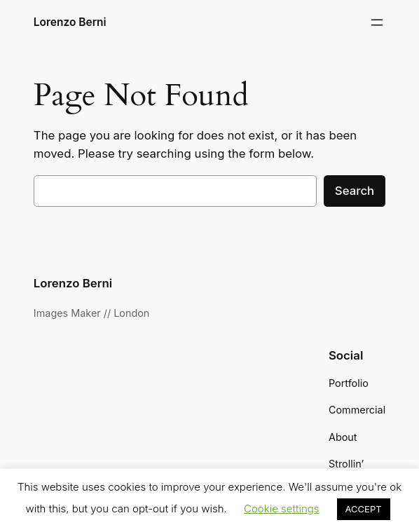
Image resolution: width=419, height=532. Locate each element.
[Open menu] (377, 22)
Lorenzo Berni (70, 22)
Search (355, 191)
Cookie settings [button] (282, 509)
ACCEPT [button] (364, 509)
